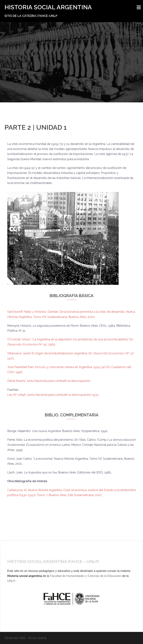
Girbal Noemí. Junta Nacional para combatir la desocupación (49, 381)
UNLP (11, 581)
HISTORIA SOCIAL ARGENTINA (48, 7)
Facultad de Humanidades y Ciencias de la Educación (86, 576)
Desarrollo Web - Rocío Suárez (26, 638)
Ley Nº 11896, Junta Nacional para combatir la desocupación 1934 (53, 395)
